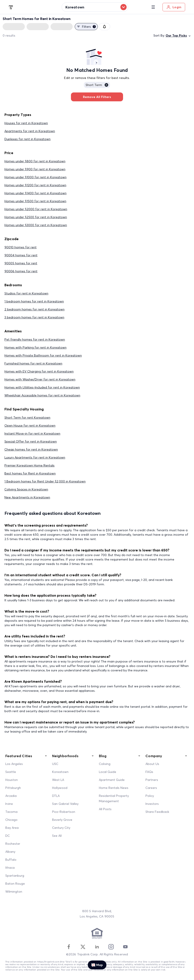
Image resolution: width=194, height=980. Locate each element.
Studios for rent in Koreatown (26, 293)
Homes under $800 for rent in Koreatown (35, 161)
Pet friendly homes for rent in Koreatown (35, 339)
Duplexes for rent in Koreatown (27, 139)
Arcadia (11, 796)
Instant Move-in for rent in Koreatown (32, 433)
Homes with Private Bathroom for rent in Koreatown (43, 355)
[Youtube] (125, 947)
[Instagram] (111, 947)
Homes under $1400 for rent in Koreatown (35, 193)
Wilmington (14, 892)
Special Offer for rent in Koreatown (31, 441)
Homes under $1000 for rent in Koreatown (35, 177)
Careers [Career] (151, 788)
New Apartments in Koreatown (27, 497)
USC (55, 764)
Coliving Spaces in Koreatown (26, 489)
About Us (152, 764)
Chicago (11, 820)
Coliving (105, 764)
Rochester (13, 844)
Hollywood (60, 788)
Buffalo (11, 860)
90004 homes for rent (21, 255)
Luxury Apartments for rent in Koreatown (35, 457)
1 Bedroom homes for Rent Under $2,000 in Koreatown (45, 481)
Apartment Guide (112, 780)
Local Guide (108, 772)
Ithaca (10, 868)
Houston (12, 780)
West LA (58, 780)
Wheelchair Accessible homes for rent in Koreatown (42, 395)
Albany (10, 852)
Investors (152, 804)
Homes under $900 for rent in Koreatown (35, 169)
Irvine (9, 804)
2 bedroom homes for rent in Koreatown (34, 309)
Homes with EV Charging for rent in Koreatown (39, 371)
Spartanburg (15, 876)
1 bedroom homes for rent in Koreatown (34, 301)
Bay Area (12, 828)
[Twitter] (83, 947)
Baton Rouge (15, 884)
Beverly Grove (62, 820)
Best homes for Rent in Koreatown (30, 473)
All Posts (105, 809)
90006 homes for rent (21, 271)
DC (8, 836)
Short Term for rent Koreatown (27, 417)
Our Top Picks (178, 36)
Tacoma (11, 812)
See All (57, 836)
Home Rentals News (114, 788)
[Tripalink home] (11, 7)
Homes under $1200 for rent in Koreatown (35, 185)
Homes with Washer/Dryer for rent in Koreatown (40, 379)
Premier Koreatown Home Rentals (29, 465)
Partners (152, 780)
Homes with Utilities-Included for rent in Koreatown (42, 387)
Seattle (11, 772)
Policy (150, 796)
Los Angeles (14, 764)
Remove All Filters (97, 97)
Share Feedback (157, 812)
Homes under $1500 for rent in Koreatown (35, 201)
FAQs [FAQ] (149, 772)
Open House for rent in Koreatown (30, 425)
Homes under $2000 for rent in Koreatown (36, 209)
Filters (86, 27)
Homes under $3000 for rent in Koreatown (36, 225)
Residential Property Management (114, 798)
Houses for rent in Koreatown (26, 123)
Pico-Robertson (64, 812)
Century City (61, 828)
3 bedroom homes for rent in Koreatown (34, 317)
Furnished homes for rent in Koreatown (33, 363)
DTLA (56, 796)
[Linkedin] (97, 947)
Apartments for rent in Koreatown (30, 131)
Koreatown (60, 772)
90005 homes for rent (21, 263)
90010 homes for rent (21, 247)
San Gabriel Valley (65, 804)
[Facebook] (69, 947)
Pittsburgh (13, 788)
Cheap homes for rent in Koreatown (31, 449)
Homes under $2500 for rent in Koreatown (36, 217)
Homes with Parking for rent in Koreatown (35, 347)
